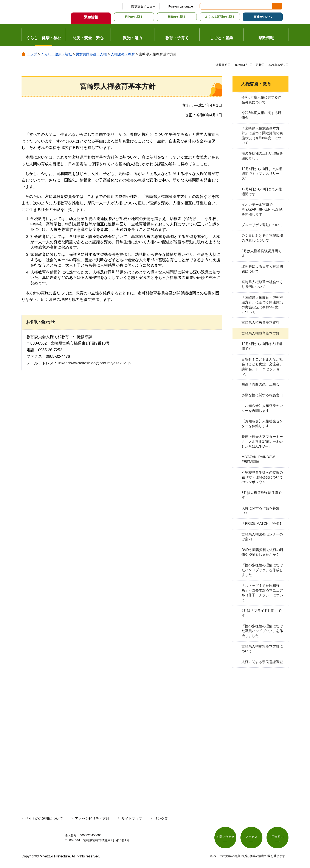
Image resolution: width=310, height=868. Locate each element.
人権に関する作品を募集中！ (260, 511)
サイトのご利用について (44, 819)
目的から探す (134, 17)
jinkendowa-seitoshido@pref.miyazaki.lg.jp (94, 363)
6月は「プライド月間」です (261, 613)
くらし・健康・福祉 (56, 54)
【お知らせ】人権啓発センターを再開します (262, 408)
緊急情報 (91, 17)
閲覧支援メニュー (143, 6)
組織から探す (177, 17)
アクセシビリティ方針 (92, 819)
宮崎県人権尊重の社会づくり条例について (262, 284)
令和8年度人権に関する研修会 (261, 115)
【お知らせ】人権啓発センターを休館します (262, 424)
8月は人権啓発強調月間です (261, 253)
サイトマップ (132, 819)
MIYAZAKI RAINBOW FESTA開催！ (258, 459)
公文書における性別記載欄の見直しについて (262, 238)
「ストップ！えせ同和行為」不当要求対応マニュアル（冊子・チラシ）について (262, 593)
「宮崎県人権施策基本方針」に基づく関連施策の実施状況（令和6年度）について (262, 136)
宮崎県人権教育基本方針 (260, 333)
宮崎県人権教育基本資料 (260, 322)
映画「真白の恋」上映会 (260, 384)
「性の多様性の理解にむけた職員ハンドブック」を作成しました (262, 631)
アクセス (251, 837)
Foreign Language (181, 6)
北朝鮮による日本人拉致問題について (262, 269)
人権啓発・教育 (123, 54)
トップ (32, 54)
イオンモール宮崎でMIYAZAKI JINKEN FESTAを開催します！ (262, 209)
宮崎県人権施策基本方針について (262, 649)
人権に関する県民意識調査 (262, 662)
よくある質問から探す (220, 17)
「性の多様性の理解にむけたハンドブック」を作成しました (262, 570)
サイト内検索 (203, 6)
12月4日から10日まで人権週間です (262, 191)
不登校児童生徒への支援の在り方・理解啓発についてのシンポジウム (262, 477)
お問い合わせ (225, 837)
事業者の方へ (263, 17)
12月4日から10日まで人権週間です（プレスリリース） (262, 174)
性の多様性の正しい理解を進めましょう (262, 156)
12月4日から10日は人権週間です (262, 346)
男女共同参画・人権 (91, 54)
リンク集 (161, 819)
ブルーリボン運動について (262, 225)
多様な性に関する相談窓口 (262, 395)
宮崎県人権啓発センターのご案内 (262, 537)
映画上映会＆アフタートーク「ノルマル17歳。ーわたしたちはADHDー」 (262, 442)
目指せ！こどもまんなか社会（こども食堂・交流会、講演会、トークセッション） (262, 367)
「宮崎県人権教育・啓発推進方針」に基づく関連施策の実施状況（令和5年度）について (262, 305)
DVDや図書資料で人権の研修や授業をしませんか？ (262, 552)
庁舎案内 (277, 837)
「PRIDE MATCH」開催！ (262, 524)
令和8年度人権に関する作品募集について (261, 100)
